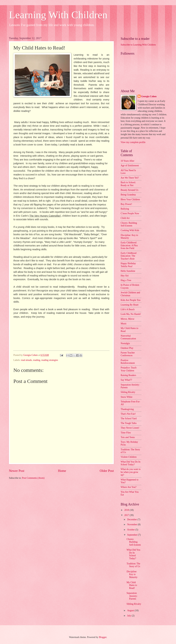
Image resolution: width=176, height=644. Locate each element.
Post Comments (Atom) (33, 478)
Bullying (125, 209)
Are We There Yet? (130, 178)
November (133, 524)
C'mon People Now (130, 213)
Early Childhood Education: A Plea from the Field (129, 245)
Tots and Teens (128, 437)
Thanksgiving (127, 409)
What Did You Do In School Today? (131, 463)
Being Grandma (128, 195)
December (132, 519)
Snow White (126, 397)
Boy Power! (126, 204)
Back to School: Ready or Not (128, 184)
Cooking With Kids (130, 230)
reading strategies (50, 360)
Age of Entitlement (130, 166)
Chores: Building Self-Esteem (129, 224)
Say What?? (126, 380)
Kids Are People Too (131, 300)
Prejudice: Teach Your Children (129, 369)
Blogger (103, 637)
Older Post (107, 471)
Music (124, 324)
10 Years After (127, 161)
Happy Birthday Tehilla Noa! (128, 265)
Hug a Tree (126, 280)
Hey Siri (125, 276)
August (131, 610)
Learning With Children (58, 15)
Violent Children (129, 457)
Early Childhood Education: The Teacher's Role (129, 256)
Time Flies (126, 433)
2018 (127, 510)
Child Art (125, 218)
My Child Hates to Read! (132, 585)
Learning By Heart (130, 305)
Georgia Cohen (149, 96)
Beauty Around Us (130, 190)
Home (62, 471)
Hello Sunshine (128, 271)
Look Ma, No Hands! (131, 314)
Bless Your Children (130, 199)
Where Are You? (129, 487)
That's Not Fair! (128, 414)
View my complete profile (133, 142)
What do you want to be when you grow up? (131, 472)
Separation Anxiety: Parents (132, 596)
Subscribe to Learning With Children (138, 45)
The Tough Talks (129, 423)
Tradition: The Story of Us (133, 565)
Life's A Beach (128, 309)
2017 (127, 515)
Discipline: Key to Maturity (132, 574)
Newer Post (17, 471)
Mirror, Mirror (128, 319)
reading (37, 360)
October (131, 530)
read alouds (26, 360)
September (133, 535)
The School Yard (129, 419)
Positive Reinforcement (128, 362)
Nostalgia (125, 343)
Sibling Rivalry (128, 392)
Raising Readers (128, 375)
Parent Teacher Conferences (128, 354)
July (129, 616)
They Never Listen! (130, 428)
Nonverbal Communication (128, 337)
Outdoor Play (127, 348)
